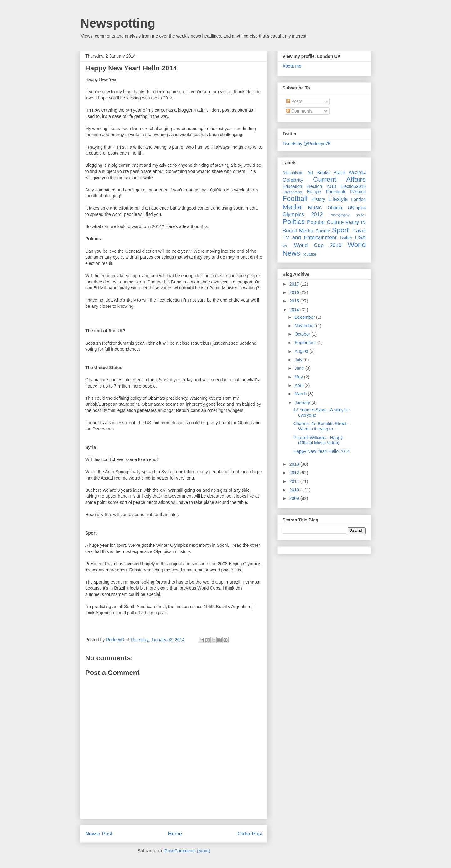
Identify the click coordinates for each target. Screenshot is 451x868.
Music (315, 208)
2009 (295, 498)
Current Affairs (339, 179)
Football (295, 198)
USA (360, 238)
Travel (359, 231)
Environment (292, 192)
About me (292, 66)
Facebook (336, 192)
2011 (295, 481)
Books (323, 173)
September (306, 343)
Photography (339, 215)
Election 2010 (321, 186)
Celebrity (293, 180)
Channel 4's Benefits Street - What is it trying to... (321, 426)
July (299, 360)
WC (285, 246)
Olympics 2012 (303, 214)
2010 (295, 490)
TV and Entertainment (309, 238)
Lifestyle (338, 199)
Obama (335, 208)
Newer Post (99, 834)
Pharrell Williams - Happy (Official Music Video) (318, 440)
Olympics (357, 208)
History (318, 199)
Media (292, 207)
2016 (295, 292)
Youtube (309, 254)
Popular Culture (325, 222)
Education (292, 186)
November (305, 326)
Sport (340, 230)
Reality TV (356, 222)
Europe (314, 192)
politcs (361, 215)
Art (310, 173)
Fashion (358, 192)
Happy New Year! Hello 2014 (321, 451)
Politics (294, 222)
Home (175, 834)
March (301, 394)
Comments (299, 111)
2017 (295, 284)
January (303, 403)
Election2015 (353, 186)
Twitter (346, 238)
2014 (295, 310)
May (299, 377)
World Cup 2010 (318, 245)
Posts (294, 101)
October (303, 334)
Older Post (250, 834)
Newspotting (118, 23)
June (300, 368)
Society (323, 231)
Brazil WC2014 (350, 173)
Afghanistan (293, 173)
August (302, 351)
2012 (295, 473)
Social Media (298, 231)
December (305, 317)
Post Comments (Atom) (187, 851)
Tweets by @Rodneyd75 (306, 144)
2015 (295, 301)
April (299, 385)
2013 (295, 464)
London (358, 199)
